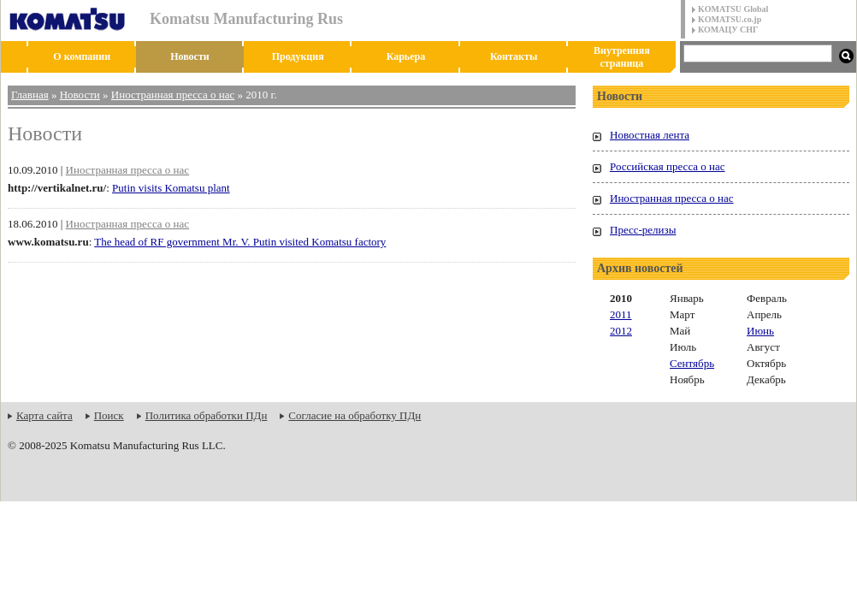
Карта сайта (44, 415)
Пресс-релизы (643, 230)
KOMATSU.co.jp (730, 19)
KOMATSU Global (733, 9)
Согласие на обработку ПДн (355, 415)
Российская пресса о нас (668, 166)
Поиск (109, 415)
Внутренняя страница (622, 57)
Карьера (406, 56)
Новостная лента (650, 135)
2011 (621, 314)
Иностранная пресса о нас (173, 95)
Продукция (298, 56)
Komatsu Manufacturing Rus (246, 19)
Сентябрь (692, 363)
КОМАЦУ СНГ (728, 30)
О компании (82, 56)
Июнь (760, 331)
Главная (30, 95)
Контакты (514, 56)
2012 (621, 331)
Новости (190, 56)
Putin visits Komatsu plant (171, 188)
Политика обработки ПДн (207, 415)
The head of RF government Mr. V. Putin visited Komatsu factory (240, 242)
